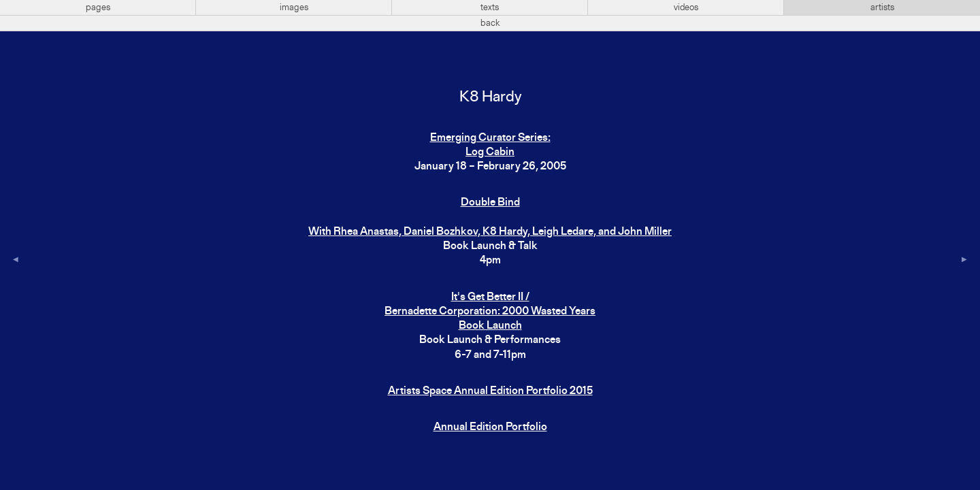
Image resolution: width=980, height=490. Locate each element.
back (490, 23)
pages (98, 7)
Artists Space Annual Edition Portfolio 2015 (490, 391)
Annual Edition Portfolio (490, 427)
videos (686, 7)
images (294, 7)
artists (882, 7)
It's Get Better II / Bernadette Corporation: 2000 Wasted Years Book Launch (490, 312)
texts (490, 7)
